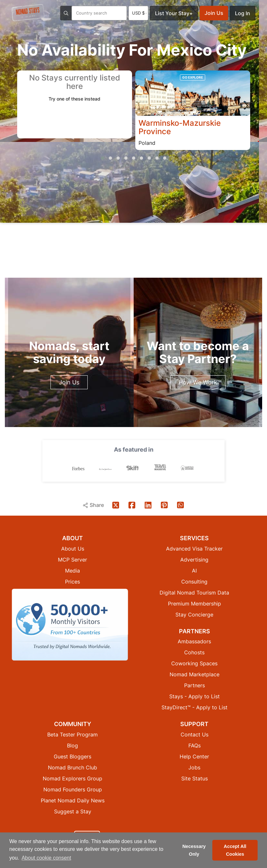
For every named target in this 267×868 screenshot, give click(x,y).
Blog (72, 745)
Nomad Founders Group (73, 789)
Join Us (214, 13)
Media (72, 570)
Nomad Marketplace (195, 674)
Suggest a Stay (73, 811)
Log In (243, 13)
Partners (195, 685)
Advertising (194, 559)
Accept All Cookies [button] (235, 850)
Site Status (195, 778)
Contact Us (195, 734)
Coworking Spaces (194, 663)
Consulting (194, 581)
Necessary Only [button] (194, 850)
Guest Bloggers (72, 756)
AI (194, 570)
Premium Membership (195, 603)
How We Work (198, 382)
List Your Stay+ (174, 13)
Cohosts (194, 652)
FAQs (195, 745)
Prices (72, 581)
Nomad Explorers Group (72, 778)
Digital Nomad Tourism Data (194, 592)
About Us (73, 548)
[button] (103, 158)
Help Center (194, 756)
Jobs (194, 767)
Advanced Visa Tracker (194, 548)
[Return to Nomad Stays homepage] (28, 13)
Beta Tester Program (72, 734)
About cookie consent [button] (46, 858)
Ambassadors (194, 641)
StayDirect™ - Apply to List (195, 707)
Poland (147, 143)
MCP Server (72, 559)
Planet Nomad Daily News (73, 800)
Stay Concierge (194, 614)
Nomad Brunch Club (72, 767)
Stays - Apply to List (195, 696)
